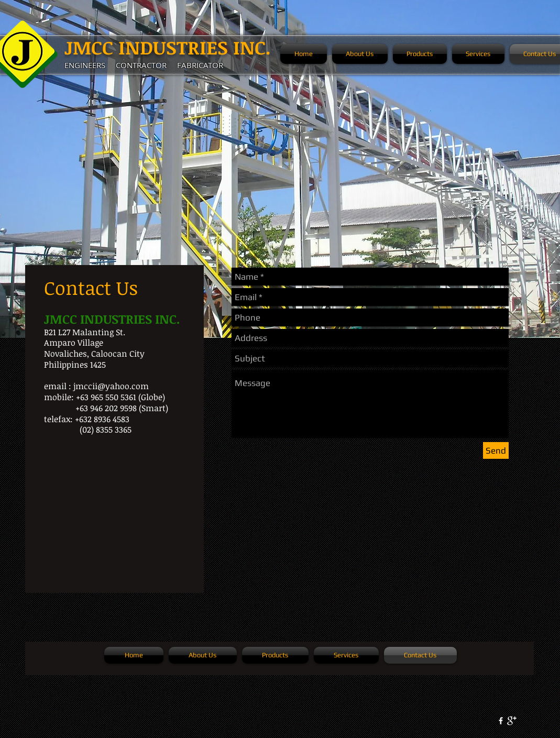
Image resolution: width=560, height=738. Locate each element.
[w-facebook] (501, 721)
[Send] (496, 450)
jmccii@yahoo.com (111, 386)
